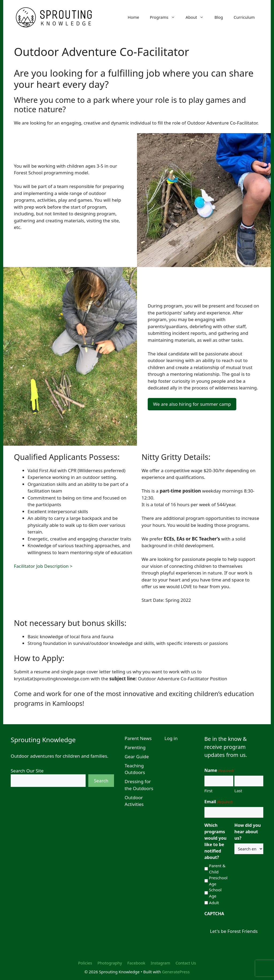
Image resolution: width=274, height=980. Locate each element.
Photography (110, 963)
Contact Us (186, 963)
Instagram (160, 963)
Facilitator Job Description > (43, 566)
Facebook (136, 963)
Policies (85, 963)
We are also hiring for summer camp (192, 404)
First (208, 791)
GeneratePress (176, 972)
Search (101, 781)
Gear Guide (137, 756)
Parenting (135, 747)
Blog (219, 17)
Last (238, 791)
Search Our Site (27, 771)
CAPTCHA (214, 914)
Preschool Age (218, 881)
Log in (171, 738)
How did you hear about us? (248, 832)
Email (219, 802)
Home (133, 17)
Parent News (138, 738)
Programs (165, 17)
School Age (215, 893)
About (197, 17)
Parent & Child (217, 869)
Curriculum (244, 17)
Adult (214, 903)
